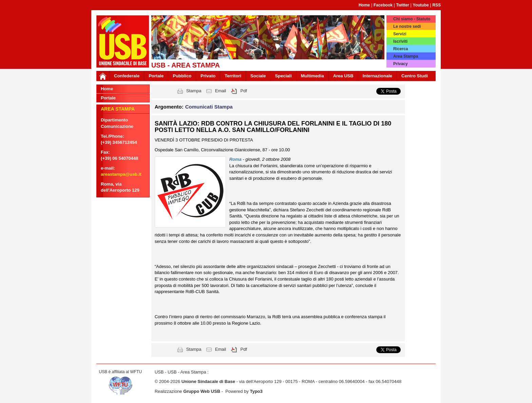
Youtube (421, 5)
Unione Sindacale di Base (208, 381)
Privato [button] (208, 76)
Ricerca (401, 49)
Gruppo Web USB (202, 391)
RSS (436, 5)
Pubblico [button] (182, 76)
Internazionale (377, 76)
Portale (156, 76)
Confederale (127, 76)
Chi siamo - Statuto (412, 19)
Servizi (400, 34)
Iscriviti (400, 41)
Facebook (383, 5)
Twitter (403, 5)
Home (364, 5)
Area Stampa (406, 56)
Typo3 (256, 391)
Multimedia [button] (312, 76)
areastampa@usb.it (121, 174)
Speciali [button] (283, 76)
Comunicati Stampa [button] (209, 107)
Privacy (401, 64)
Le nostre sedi (407, 26)
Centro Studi (415, 76)
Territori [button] (233, 76)
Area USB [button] (343, 76)
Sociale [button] (258, 76)
